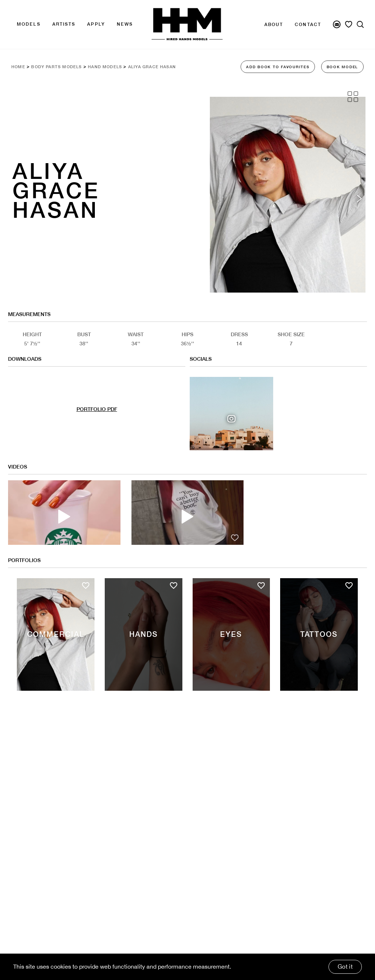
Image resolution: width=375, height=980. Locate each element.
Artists (64, 24)
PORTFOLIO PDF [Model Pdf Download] (97, 421)
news (125, 24)
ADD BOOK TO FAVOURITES (278, 67)
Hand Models (113, 67)
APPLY (96, 24)
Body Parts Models (60, 67)
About (274, 25)
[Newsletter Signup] (337, 24)
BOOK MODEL (343, 67)
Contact (308, 25)
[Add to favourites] (86, 604)
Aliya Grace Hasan (164, 67)
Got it (345, 966)
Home (19, 67)
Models (29, 24)
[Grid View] (353, 97)
